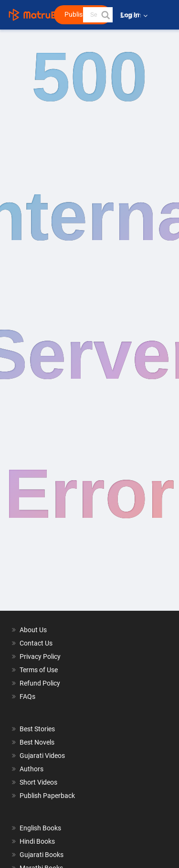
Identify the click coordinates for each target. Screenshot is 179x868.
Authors (32, 769)
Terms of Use (39, 670)
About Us (33, 630)
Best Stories (37, 729)
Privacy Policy (40, 656)
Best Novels (37, 742)
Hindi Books (37, 841)
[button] (105, 15)
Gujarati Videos (42, 756)
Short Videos (38, 782)
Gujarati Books (42, 855)
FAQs (27, 696)
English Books (40, 828)
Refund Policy (40, 683)
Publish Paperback (47, 796)
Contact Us (36, 643)
